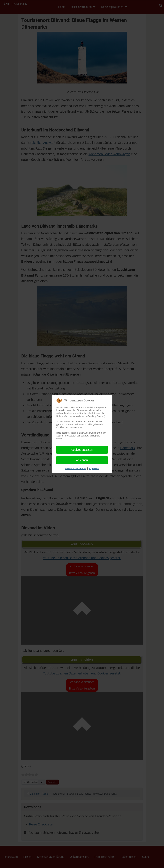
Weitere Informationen (76, 468)
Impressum (94, 468)
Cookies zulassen (82, 450)
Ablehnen (82, 460)
